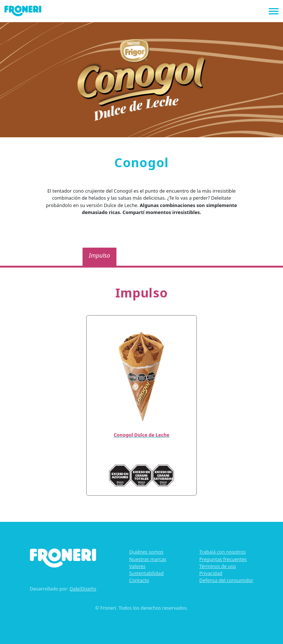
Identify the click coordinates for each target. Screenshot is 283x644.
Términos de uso (218, 566)
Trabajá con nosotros (223, 552)
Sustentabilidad (146, 573)
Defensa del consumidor (226, 580)
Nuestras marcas (148, 559)
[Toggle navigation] (274, 11)
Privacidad (211, 573)
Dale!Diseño (83, 589)
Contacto (139, 580)
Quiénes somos (146, 552)
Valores (137, 566)
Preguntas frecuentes (223, 559)
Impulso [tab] (99, 255)
